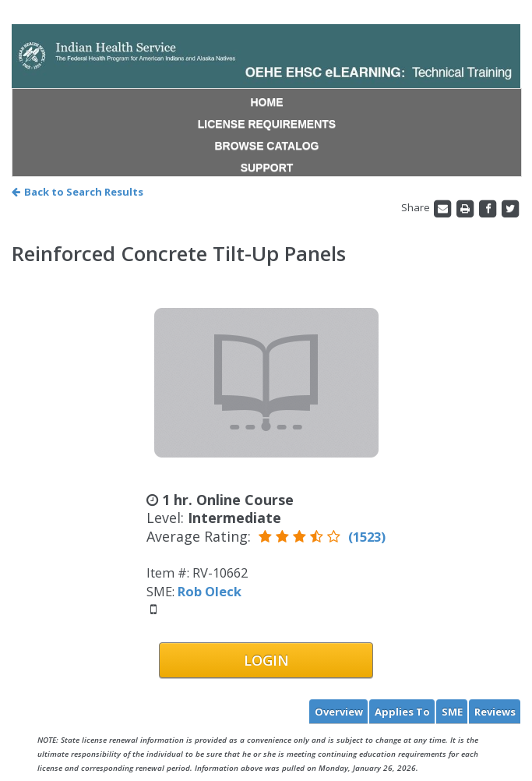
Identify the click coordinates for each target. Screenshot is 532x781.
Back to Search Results (78, 192)
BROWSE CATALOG (266, 146)
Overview (339, 712)
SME (452, 712)
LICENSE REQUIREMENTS (267, 124)
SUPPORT (267, 168)
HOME (267, 102)
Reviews (495, 712)
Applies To (402, 712)
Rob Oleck (210, 591)
